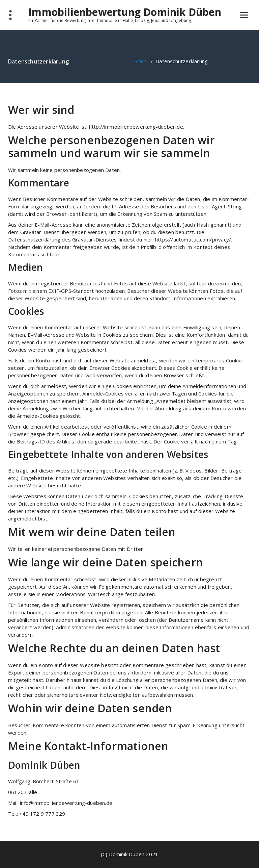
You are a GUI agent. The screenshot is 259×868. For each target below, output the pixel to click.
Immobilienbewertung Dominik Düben (125, 12)
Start (140, 61)
